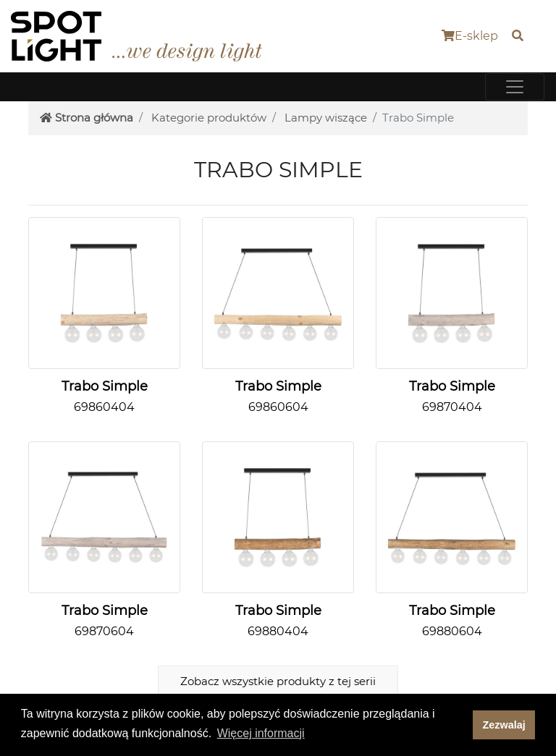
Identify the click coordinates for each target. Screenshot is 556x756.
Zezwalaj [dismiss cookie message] (504, 725)
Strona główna (87, 118)
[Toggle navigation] (515, 87)
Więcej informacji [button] (261, 733)
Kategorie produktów (209, 118)
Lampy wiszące (326, 118)
